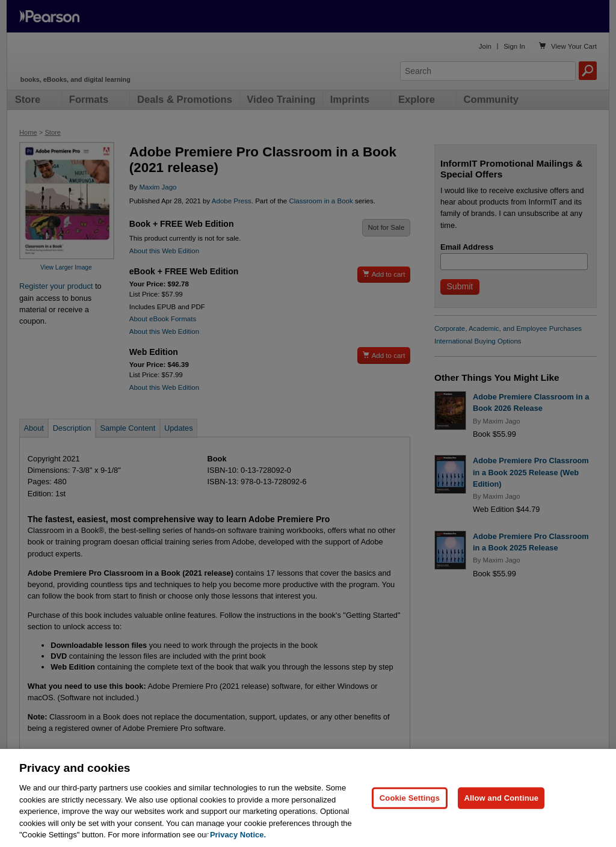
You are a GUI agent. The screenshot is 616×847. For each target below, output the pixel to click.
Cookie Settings (410, 818)
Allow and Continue (501, 818)
